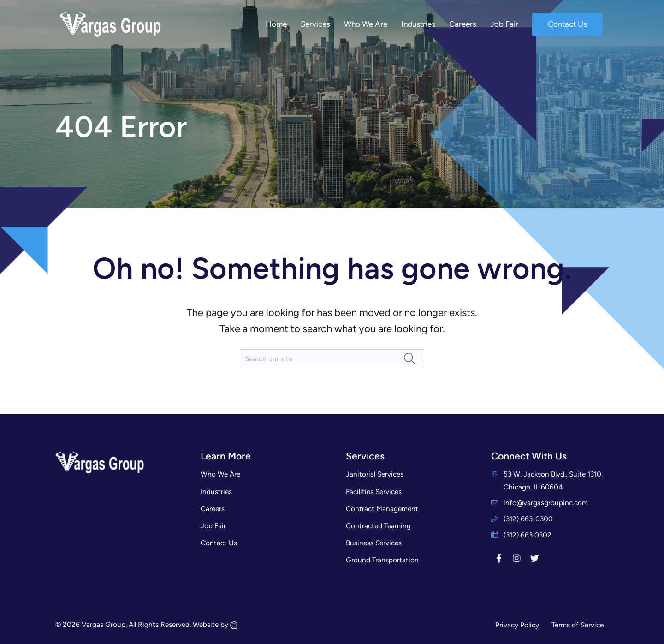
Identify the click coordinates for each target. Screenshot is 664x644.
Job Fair (213, 526)
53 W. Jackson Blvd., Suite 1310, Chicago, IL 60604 (553, 480)
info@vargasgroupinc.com (546, 503)
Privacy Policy (517, 625)
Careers (213, 509)
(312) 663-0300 (528, 519)
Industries (216, 492)
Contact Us (219, 543)
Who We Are (220, 474)
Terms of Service (578, 625)
